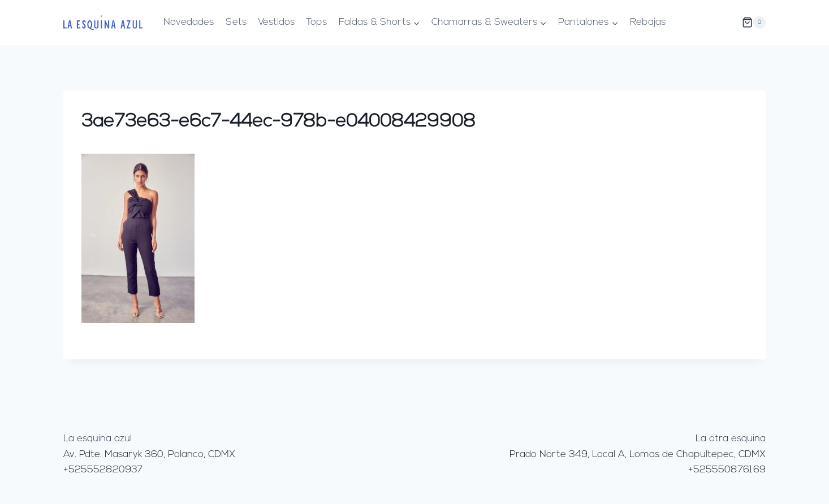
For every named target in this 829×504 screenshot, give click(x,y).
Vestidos (276, 22)
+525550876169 (727, 470)
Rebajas (648, 22)
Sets (236, 22)
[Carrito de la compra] (754, 23)
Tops (316, 22)
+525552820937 (103, 470)
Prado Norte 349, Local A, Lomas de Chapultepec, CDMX (638, 455)
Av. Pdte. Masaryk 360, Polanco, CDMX (149, 455)
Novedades (189, 22)
